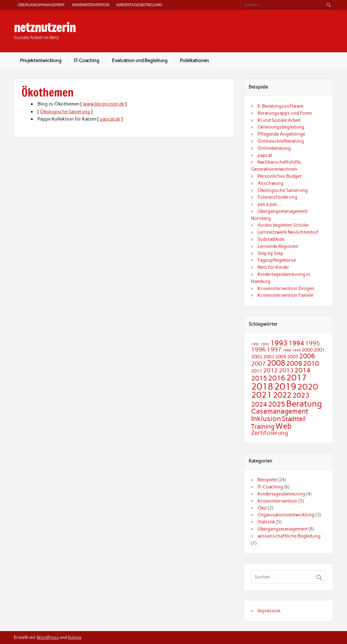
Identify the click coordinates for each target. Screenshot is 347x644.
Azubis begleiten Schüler (283, 225)
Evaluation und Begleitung (140, 61)
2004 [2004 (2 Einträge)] (281, 357)
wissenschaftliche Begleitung (289, 536)
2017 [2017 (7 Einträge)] (297, 378)
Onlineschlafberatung (281, 141)
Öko (262, 508)
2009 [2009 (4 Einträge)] (294, 363)
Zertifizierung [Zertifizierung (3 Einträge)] (270, 433)
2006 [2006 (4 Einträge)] (307, 356)
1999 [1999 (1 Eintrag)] (296, 350)
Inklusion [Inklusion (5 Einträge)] (266, 419)
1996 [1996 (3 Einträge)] (258, 350)
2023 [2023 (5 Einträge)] (301, 395)
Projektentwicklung (41, 61)
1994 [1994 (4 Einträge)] (296, 343)
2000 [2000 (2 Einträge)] (307, 350)
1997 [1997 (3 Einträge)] (274, 350)
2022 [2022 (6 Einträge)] (282, 395)
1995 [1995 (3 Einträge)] (313, 343)
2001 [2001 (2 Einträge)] (319, 350)
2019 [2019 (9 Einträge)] (285, 386)
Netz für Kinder (273, 267)
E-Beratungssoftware (280, 106)
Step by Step (270, 253)
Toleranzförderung (277, 197)
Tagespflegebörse (277, 260)
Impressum (269, 611)
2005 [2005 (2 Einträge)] (293, 357)
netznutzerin (45, 28)
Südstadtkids (271, 239)
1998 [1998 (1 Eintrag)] (287, 350)
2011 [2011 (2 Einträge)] (257, 371)
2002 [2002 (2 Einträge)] (257, 357)
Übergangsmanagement (41, 5)
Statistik (266, 522)
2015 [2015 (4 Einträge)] (259, 378)
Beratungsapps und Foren (285, 113)
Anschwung (270, 183)
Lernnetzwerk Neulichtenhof (288, 232)
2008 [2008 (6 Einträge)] (276, 363)
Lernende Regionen (278, 246)
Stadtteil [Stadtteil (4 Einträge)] (294, 419)
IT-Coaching (87, 61)
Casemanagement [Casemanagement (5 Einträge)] (280, 411)
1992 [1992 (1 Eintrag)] (265, 344)
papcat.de (110, 119)
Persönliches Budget (280, 176)
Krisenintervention (91, 5)
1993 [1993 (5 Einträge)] (279, 343)
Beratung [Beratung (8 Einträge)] (304, 403)
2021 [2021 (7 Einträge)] (262, 395)
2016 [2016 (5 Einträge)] (277, 378)
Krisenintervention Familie (285, 295)
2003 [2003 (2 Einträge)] (269, 357)
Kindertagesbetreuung (139, 5)
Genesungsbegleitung (281, 127)
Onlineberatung (274, 148)
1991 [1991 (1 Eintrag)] (255, 344)
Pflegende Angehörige (281, 134)
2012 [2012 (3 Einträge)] (270, 370)
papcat (265, 155)
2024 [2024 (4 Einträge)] (259, 404)
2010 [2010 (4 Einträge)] (311, 363)
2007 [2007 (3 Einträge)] (258, 364)
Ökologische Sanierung (65, 112)
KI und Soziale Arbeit (279, 120)
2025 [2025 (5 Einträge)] (277, 404)
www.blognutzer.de (104, 104)
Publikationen (194, 61)
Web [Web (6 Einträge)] (284, 426)
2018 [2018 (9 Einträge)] (262, 386)
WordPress (48, 637)
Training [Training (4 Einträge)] (263, 426)
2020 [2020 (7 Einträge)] (308, 387)
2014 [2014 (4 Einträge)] (302, 370)
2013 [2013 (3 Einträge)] (286, 370)
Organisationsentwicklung (286, 515)
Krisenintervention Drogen (286, 288)
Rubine (75, 637)
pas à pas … (270, 204)
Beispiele (267, 480)
